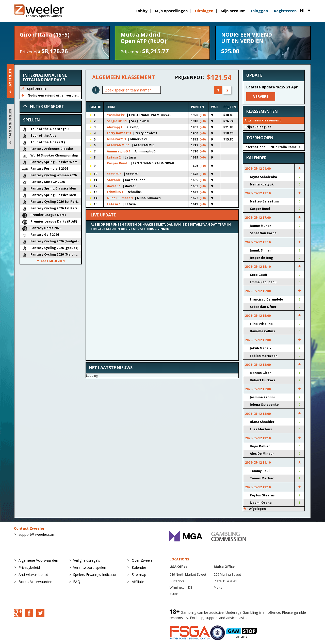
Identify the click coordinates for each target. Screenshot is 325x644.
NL (305, 11)
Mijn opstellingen (171, 11)
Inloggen (259, 11)
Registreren (285, 11)
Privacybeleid (29, 567)
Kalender (139, 567)
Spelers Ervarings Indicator (95, 575)
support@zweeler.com (37, 534)
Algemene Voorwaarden (38, 560)
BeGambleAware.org (265, 618)
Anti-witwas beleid (33, 575)
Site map (139, 575)
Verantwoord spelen (90, 567)
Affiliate (138, 582)
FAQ (77, 582)
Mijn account (233, 11)
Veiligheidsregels (87, 560)
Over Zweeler (143, 560)
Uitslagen (204, 11)
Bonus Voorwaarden (35, 582)
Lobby (142, 11)
